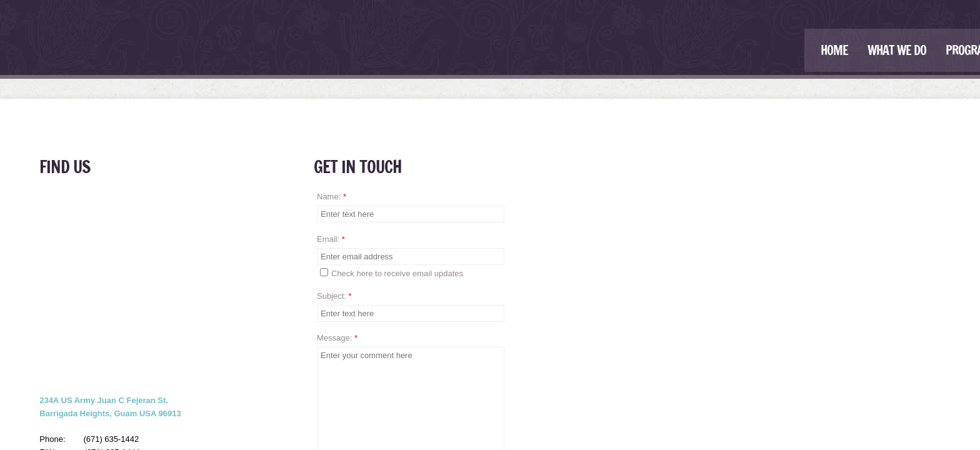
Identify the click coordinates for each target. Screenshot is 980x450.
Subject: (334, 296)
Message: (337, 338)
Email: (331, 239)
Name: (332, 197)
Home (834, 50)
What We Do (897, 50)
